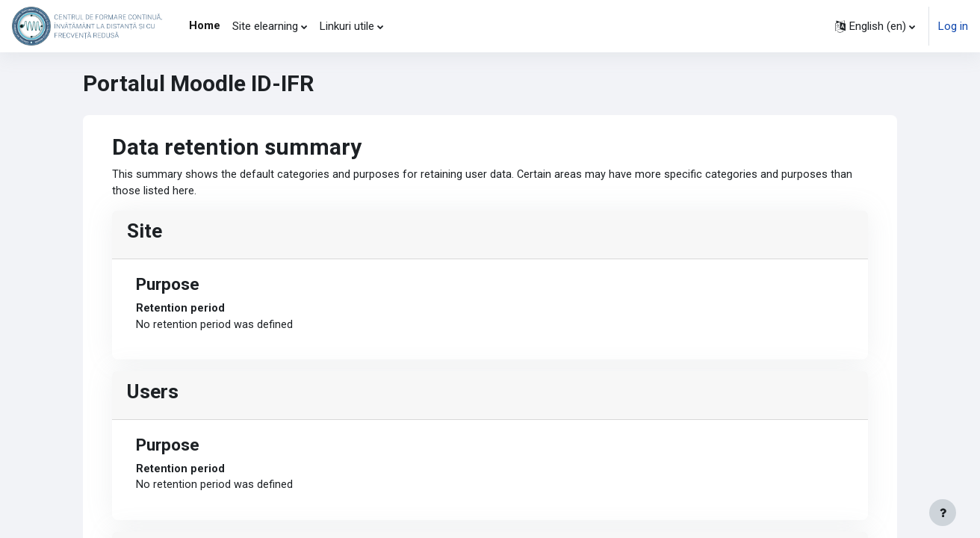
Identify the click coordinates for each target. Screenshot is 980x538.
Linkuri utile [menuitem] (347, 26)
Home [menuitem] (205, 25)
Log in (953, 26)
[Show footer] (943, 513)
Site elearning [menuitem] (265, 26)
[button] (875, 26)
